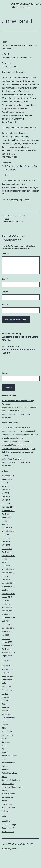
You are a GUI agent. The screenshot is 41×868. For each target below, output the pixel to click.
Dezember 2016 (8, 507)
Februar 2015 (7, 548)
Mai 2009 (5, 635)
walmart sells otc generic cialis (14, 435)
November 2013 (8, 573)
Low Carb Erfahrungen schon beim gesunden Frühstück (18, 452)
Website (5, 305)
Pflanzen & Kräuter (9, 756)
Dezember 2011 (8, 607)
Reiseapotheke (8, 783)
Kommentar (6, 254)
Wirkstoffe (6, 811)
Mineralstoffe (7, 732)
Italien (4, 721)
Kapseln (5, 725)
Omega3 (5, 752)
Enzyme (5, 693)
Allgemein (6, 673)
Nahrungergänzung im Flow (13, 411)
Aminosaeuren (7, 676)
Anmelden (6, 821)
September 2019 (8, 476)
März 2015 (6, 545)
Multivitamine (7, 735)
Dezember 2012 (8, 583)
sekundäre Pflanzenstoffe (12, 787)
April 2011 (6, 621)
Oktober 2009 (7, 632)
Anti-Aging (6, 683)
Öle (3, 749)
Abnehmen (6, 666)
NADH (4, 738)
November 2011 (8, 611)
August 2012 (7, 597)
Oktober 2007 (7, 649)
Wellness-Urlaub (8, 808)
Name (5, 279)
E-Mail (5, 292)
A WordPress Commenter (12, 459)
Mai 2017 (5, 493)
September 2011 (8, 618)
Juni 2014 (6, 559)
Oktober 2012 (7, 590)
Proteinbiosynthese (9, 773)
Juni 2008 (6, 638)
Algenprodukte (7, 669)
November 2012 (8, 587)
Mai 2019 (5, 486)
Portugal (5, 766)
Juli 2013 (5, 576)
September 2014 (8, 555)
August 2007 (7, 656)
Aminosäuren (7, 680)
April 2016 (6, 524)
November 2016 (8, 510)
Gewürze (5, 711)
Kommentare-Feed (9, 828)
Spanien (5, 790)
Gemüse (5, 704)
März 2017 (6, 500)
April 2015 (6, 542)
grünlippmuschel (8, 718)
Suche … (5, 373)
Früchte (5, 700)
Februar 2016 (7, 528)
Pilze (3, 759)
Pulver (4, 776)
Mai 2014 (5, 562)
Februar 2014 (7, 566)
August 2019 (7, 479)
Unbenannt (6, 404)
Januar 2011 (7, 625)
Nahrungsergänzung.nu (17, 844)
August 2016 (7, 517)
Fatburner (5, 697)
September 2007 (8, 652)
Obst (3, 745)
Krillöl (4, 728)
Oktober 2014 (7, 552)
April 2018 (6, 490)
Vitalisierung (7, 804)
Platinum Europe (8, 763)
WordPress (16, 849)
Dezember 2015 (8, 531)
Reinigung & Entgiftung (11, 780)
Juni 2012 (6, 604)
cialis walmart (7, 442)
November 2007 (8, 645)
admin (7, 219)
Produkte (5, 770)
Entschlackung (7, 690)
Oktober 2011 (7, 614)
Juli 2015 (5, 535)
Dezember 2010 (8, 628)
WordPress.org (8, 832)
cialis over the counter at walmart (15, 449)
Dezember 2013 (8, 569)
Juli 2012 (5, 600)
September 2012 (8, 594)
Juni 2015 (6, 538)
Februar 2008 (7, 642)
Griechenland (7, 714)
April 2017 (6, 497)
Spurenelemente (8, 794)
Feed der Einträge (9, 825)
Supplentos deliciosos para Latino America (19, 407)
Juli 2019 (5, 483)
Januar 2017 (7, 504)
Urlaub (4, 801)
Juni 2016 (6, 521)
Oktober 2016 (7, 514)
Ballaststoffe (7, 687)
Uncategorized (18, 221)
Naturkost (6, 742)
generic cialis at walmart (11, 428)
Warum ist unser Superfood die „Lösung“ (18, 400)
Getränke (5, 707)
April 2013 (6, 580)
